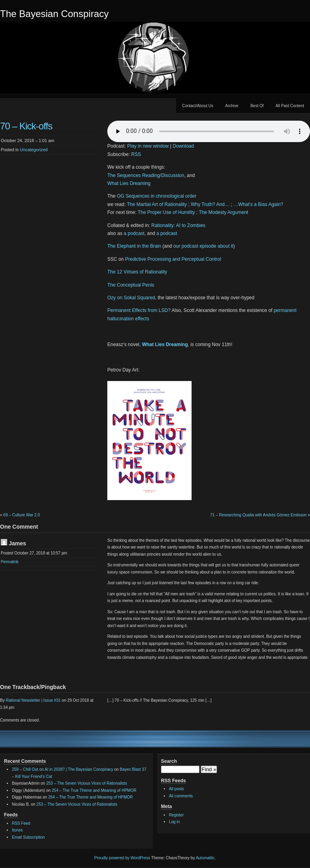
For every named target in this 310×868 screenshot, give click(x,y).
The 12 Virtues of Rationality (137, 272)
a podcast (134, 233)
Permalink (10, 562)
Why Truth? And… (210, 204)
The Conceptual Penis (131, 285)
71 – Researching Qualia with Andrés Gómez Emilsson (259, 515)
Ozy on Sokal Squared (131, 298)
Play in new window (148, 146)
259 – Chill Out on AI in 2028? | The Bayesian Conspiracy (63, 769)
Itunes (17, 830)
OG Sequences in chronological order (157, 196)
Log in (174, 822)
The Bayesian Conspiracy (54, 14)
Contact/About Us (198, 106)
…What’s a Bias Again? (258, 204)
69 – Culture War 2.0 (21, 515)
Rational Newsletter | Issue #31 (33, 700)
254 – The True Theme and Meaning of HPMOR (94, 790)
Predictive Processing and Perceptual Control (173, 259)
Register (176, 815)
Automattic (205, 858)
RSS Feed (21, 823)
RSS (136, 154)
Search (169, 761)
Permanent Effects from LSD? (139, 310)
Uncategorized (34, 150)
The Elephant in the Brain (134, 246)
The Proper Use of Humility (166, 212)
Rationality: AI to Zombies (178, 225)
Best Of (257, 106)
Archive (232, 106)
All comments (181, 796)
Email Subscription (28, 837)
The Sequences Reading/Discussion (146, 175)
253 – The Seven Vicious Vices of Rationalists (86, 783)
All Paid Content (290, 106)
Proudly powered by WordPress (122, 858)
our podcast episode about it (203, 246)
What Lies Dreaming (129, 183)
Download (183, 146)
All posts (176, 789)
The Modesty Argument (223, 212)
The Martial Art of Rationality (157, 204)
